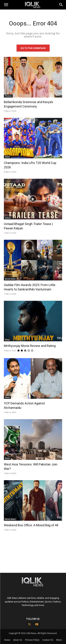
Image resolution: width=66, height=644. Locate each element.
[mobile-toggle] (6, 5)
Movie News (10, 279)
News (7, 157)
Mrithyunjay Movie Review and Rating (30, 346)
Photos (8, 96)
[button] (61, 5)
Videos (8, 218)
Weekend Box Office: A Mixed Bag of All (31, 525)
